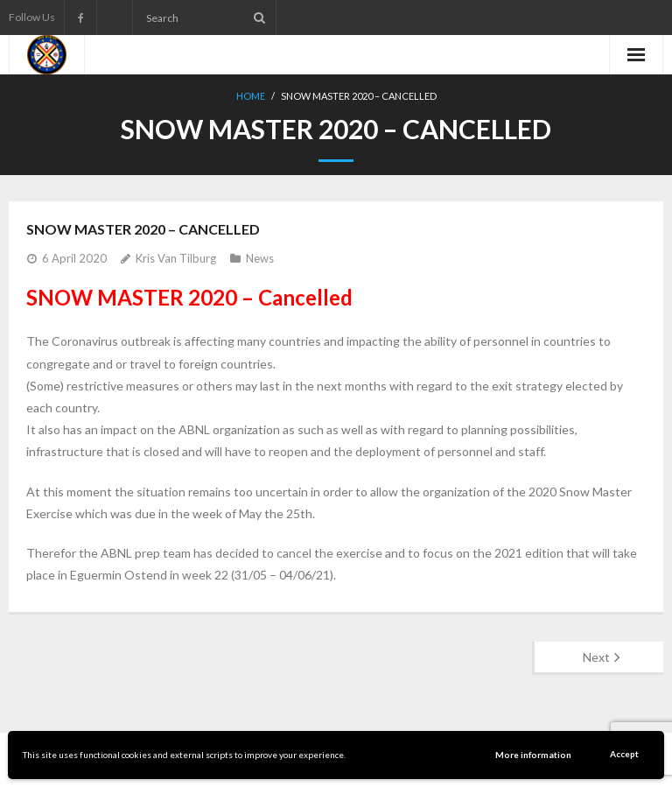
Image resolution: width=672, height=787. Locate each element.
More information (533, 755)
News (260, 258)
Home (251, 96)
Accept (624, 754)
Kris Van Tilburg (176, 258)
